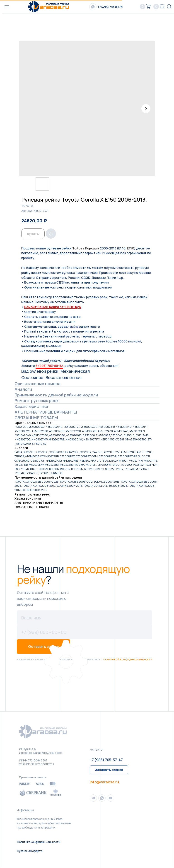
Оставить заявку (43, 647)
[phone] (85, 632)
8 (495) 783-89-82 (49, 366)
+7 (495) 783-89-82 (110, 7)
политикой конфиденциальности (128, 659)
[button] (109, 770)
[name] (85, 618)
